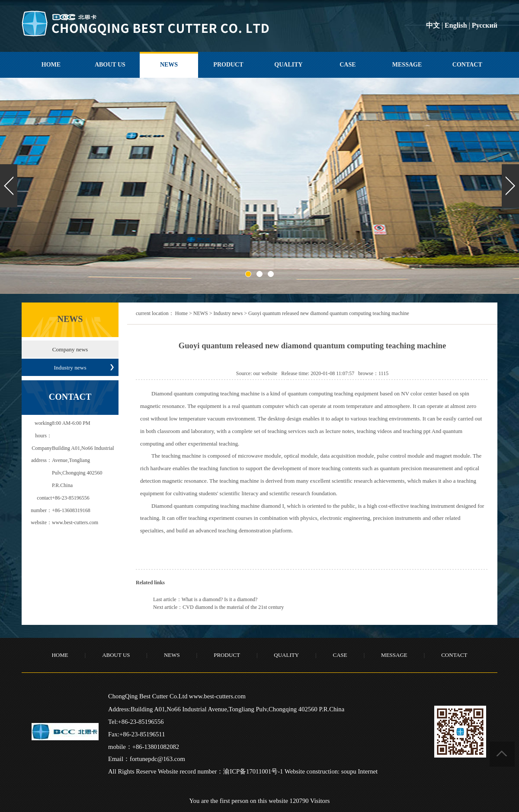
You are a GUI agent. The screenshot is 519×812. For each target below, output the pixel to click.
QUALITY (288, 65)
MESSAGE (407, 65)
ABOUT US (110, 65)
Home (181, 313)
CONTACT (467, 65)
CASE (348, 65)
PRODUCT (228, 65)
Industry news (228, 313)
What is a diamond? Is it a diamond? (220, 599)
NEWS (169, 65)
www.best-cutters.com (75, 522)
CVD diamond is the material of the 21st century (233, 607)
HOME (51, 65)
